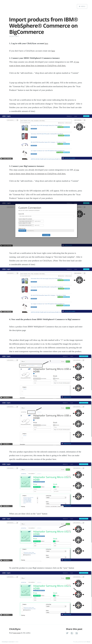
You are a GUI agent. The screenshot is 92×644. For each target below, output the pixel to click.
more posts (17, 633)
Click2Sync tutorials (8, 642)
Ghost (88, 642)
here (46, 43)
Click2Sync (15, 629)
